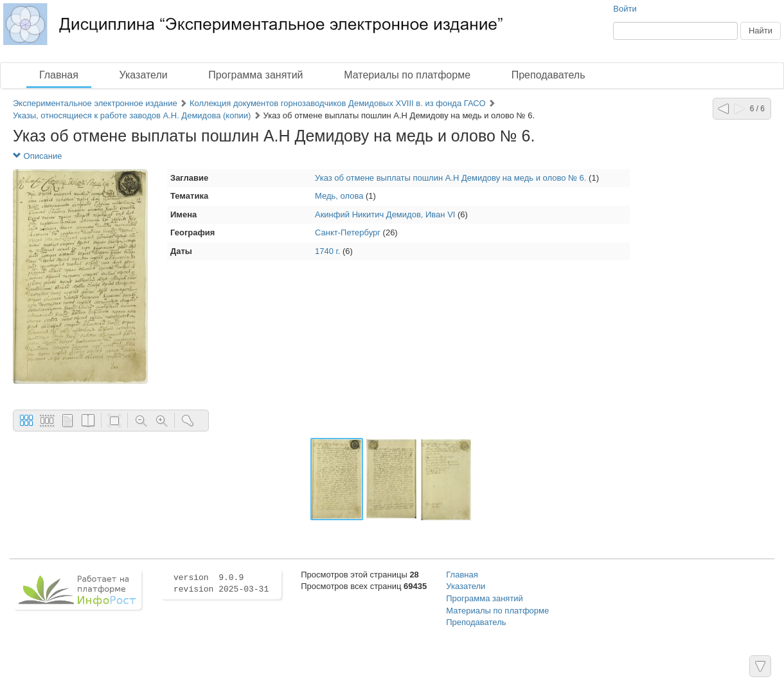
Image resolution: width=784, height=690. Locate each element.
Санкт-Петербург (348, 232)
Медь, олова (339, 196)
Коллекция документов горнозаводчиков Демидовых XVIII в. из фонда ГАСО (338, 103)
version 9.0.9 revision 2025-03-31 (221, 584)
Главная (59, 75)
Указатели (144, 75)
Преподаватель (548, 75)
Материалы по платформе (407, 75)
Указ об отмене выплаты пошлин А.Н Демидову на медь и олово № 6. (450, 178)
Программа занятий (255, 75)
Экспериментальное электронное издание (95, 103)
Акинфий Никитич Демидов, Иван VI (385, 214)
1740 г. (327, 251)
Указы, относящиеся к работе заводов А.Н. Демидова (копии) (133, 115)
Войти (625, 9)
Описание (37, 156)
